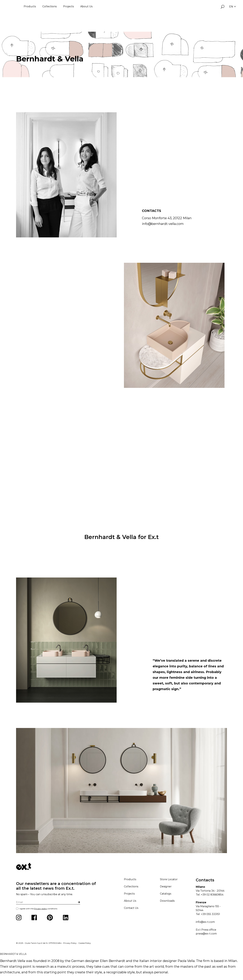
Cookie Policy (85, 943)
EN (233, 7)
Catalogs (166, 894)
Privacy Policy (70, 943)
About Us (86, 6)
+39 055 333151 (210, 914)
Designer (166, 886)
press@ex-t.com (206, 934)
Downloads (167, 901)
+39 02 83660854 (212, 895)
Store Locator (169, 879)
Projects (68, 6)
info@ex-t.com (205, 922)
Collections (49, 6)
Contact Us (131, 908)
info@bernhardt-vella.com (163, 224)
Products (30, 6)
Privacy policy (41, 909)
